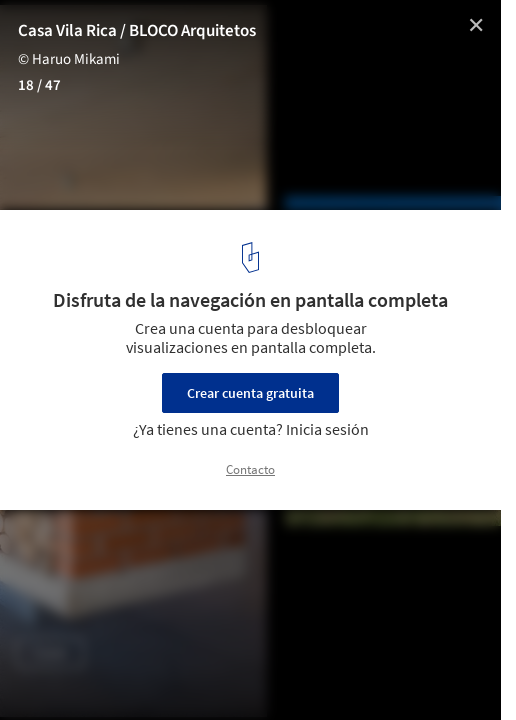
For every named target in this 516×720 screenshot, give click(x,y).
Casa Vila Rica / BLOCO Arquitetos (137, 31)
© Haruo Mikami (69, 59)
